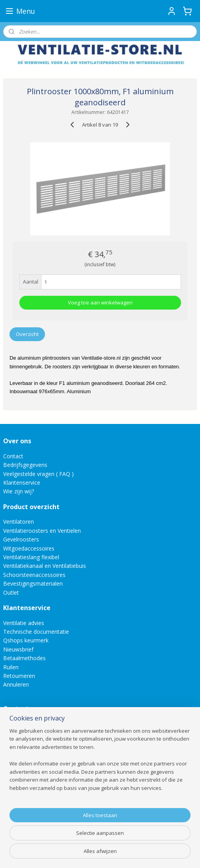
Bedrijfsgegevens (25, 465)
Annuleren (16, 684)
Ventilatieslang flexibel (31, 557)
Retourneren (19, 676)
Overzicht (27, 334)
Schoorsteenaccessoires (34, 575)
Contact (13, 456)
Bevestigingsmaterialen (33, 583)
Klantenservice (22, 483)
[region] (100, 770)
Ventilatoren (19, 522)
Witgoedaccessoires (29, 548)
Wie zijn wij (17, 491)
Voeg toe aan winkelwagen (100, 302)
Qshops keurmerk (26, 640)
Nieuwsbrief (18, 649)
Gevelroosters (21, 539)
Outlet (12, 593)
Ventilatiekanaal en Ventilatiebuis (45, 566)
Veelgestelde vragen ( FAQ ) (38, 474)
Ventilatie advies (24, 623)
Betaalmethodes (24, 658)
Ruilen (11, 667)
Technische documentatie (36, 632)
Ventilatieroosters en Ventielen (42, 531)
